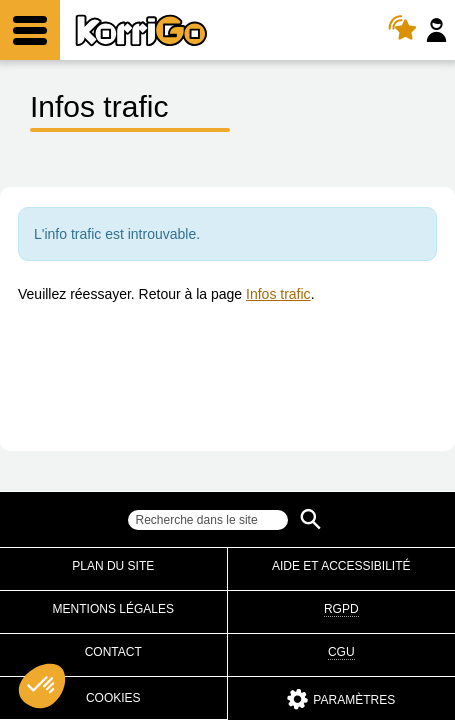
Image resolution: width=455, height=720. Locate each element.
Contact (113, 652)
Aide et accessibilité (341, 566)
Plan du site (113, 566)
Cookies (113, 698)
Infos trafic (278, 294)
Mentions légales (113, 609)
